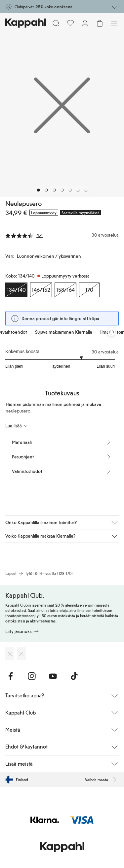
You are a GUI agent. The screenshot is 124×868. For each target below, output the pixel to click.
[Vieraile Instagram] (32, 676)
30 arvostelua (105, 352)
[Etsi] (56, 23)
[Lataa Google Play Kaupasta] (21, 654)
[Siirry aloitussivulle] (26, 23)
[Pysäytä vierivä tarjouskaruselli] (111, 332)
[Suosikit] (70, 23)
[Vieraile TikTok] (74, 676)
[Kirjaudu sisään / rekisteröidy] (85, 23)
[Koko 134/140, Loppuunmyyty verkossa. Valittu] (16, 290)
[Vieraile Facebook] (11, 676)
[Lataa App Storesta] (10, 654)
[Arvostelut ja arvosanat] (62, 235)
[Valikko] (114, 23)
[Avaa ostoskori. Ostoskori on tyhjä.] (100, 23)
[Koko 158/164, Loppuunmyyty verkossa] (65, 290)
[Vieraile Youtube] (53, 676)
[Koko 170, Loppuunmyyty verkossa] (89, 290)
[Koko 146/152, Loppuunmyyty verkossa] (41, 290)
